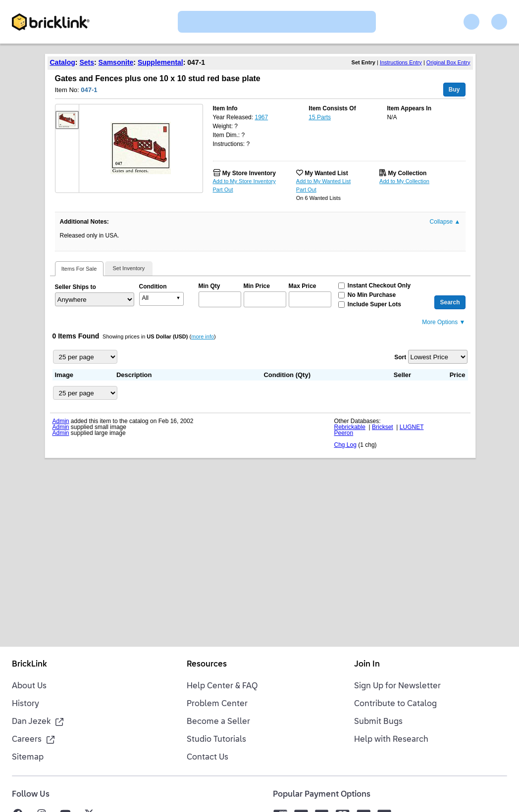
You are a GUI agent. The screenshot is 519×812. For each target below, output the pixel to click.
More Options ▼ (443, 322)
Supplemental (160, 62)
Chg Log (345, 445)
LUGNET (412, 427)
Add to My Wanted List (323, 181)
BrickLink (29, 665)
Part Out (223, 190)
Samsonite (116, 62)
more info (203, 336)
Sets (87, 62)
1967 (261, 117)
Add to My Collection (404, 181)
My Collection (407, 173)
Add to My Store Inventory (244, 181)
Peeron (344, 433)
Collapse (445, 222)
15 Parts (320, 117)
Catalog (63, 62)
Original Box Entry (448, 62)
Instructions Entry (401, 62)
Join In (367, 665)
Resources (207, 665)
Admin (61, 421)
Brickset (383, 427)
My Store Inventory (249, 173)
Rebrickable (350, 427)
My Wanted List (326, 173)
